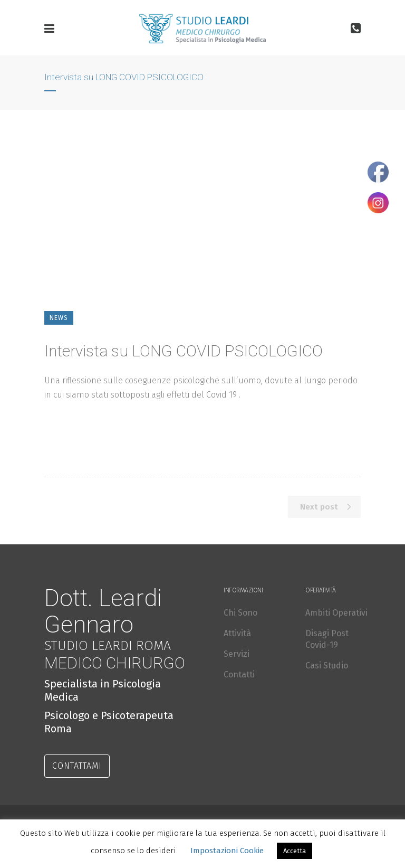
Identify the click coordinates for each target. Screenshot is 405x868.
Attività (237, 633)
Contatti (239, 674)
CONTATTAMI (77, 766)
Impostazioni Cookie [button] (227, 851)
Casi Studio (327, 666)
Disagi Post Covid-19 (327, 639)
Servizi (237, 654)
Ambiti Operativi (336, 613)
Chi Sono (240, 613)
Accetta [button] (295, 851)
